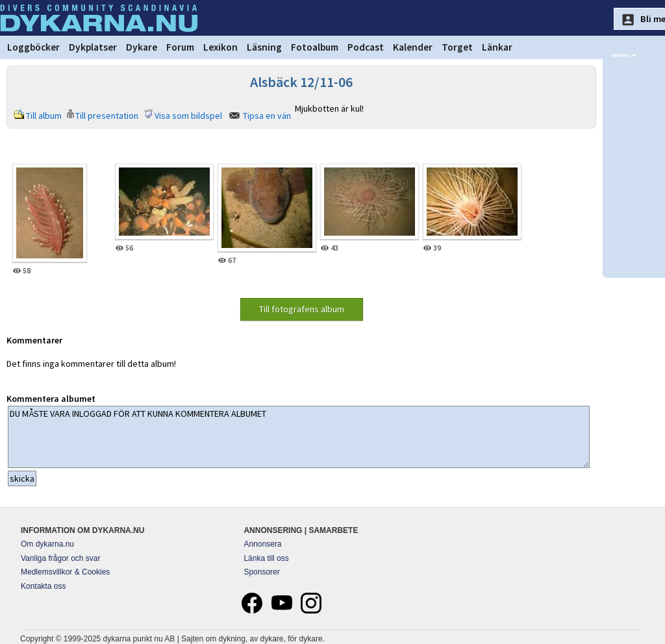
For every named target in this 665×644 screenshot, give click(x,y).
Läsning (264, 47)
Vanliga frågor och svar (61, 558)
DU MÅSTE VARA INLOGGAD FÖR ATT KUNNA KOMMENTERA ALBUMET (299, 437)
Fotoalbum (315, 47)
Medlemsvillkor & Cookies (65, 572)
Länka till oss (266, 558)
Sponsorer (261, 572)
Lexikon (220, 47)
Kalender (413, 47)
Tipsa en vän (267, 116)
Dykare (142, 47)
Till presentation (107, 116)
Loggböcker (33, 47)
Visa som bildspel (188, 116)
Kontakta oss (43, 586)
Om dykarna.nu (47, 544)
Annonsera (262, 544)
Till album (44, 116)
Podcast (366, 47)
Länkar (497, 47)
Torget (457, 47)
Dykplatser (93, 47)
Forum (180, 47)
